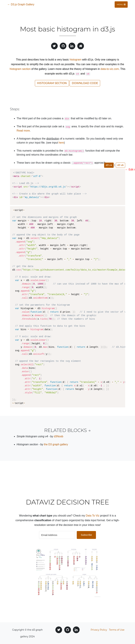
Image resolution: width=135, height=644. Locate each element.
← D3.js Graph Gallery (21, 4)
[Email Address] (57, 535)
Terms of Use (117, 630)
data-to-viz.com (110, 69)
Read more (23, 131)
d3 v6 (120, 165)
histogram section (20, 69)
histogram (75, 60)
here (61, 143)
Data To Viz (93, 516)
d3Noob (59, 436)
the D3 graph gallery (56, 444)
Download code (85, 83)
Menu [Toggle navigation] (121, 4)
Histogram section (52, 83)
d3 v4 (109, 165)
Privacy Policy (99, 630)
